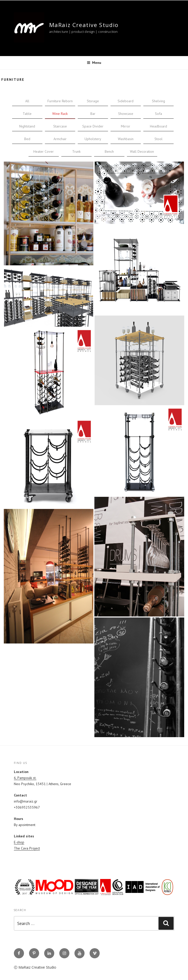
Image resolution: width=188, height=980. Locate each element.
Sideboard (126, 101)
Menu (94, 63)
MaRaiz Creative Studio (84, 25)
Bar (93, 114)
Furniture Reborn (60, 101)
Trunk (76, 151)
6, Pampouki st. (25, 778)
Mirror (126, 126)
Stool (158, 139)
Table (27, 114)
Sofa (158, 114)
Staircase (60, 126)
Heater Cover (44, 151)
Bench (109, 151)
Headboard (158, 126)
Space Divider (93, 126)
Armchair (60, 139)
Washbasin (126, 139)
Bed (27, 139)
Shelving (158, 101)
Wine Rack (60, 114)
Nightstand (27, 126)
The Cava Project (27, 848)
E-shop (19, 842)
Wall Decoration (142, 151)
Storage (93, 101)
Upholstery (93, 139)
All (27, 101)
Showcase (126, 114)
